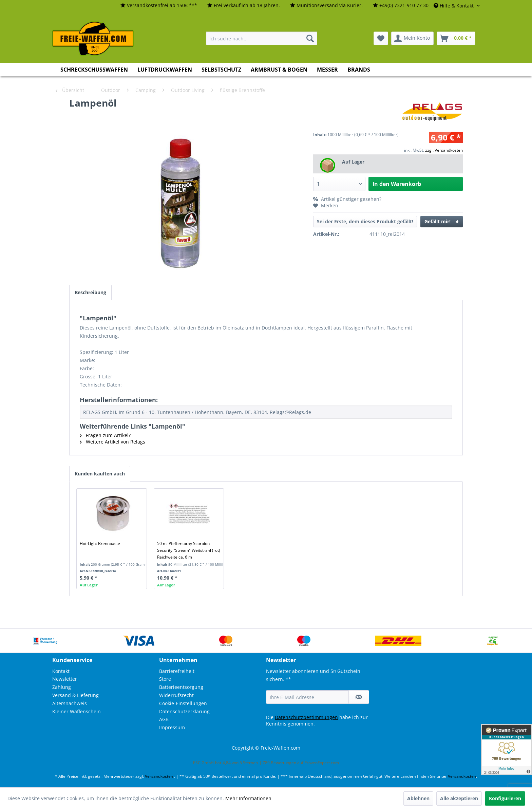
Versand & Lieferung (75, 695)
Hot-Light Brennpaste (100, 543)
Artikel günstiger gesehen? (347, 199)
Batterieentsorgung (181, 687)
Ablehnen (418, 798)
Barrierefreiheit (177, 671)
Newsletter (65, 679)
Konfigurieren (505, 798)
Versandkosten (159, 776)
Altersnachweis (70, 703)
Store (165, 679)
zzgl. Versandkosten (444, 150)
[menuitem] (159, 6)
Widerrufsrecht (176, 695)
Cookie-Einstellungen (183, 703)
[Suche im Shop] (262, 38)
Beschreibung (90, 292)
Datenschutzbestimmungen (306, 717)
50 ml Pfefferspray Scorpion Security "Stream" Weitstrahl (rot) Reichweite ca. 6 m (189, 550)
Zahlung (62, 687)
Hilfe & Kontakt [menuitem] (454, 6)
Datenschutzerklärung (184, 711)
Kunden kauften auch (100, 474)
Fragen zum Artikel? (105, 435)
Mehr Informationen (248, 798)
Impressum (172, 727)
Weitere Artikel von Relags (112, 442)
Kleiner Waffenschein (77, 711)
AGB (164, 719)
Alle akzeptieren (459, 798)
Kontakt (61, 671)
